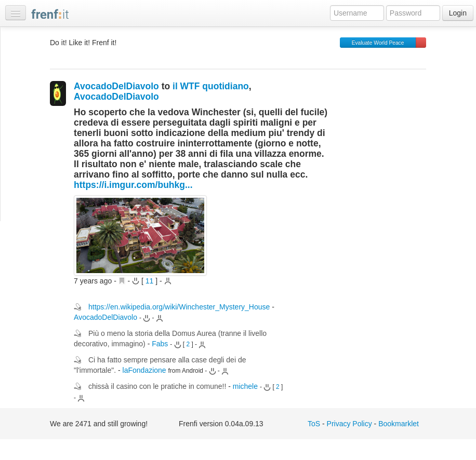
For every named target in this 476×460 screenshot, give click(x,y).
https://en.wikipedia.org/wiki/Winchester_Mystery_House (179, 307)
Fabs (160, 344)
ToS (314, 424)
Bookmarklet (399, 424)
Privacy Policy (349, 424)
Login (458, 13)
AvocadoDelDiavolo (116, 86)
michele (245, 386)
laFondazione (144, 370)
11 (150, 281)
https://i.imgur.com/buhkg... (133, 185)
